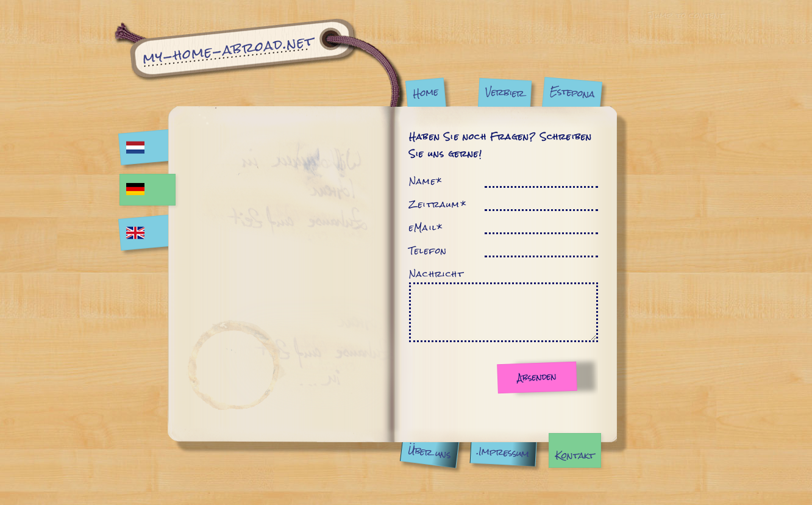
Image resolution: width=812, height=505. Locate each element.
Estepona (572, 92)
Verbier (505, 92)
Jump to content (686, 15)
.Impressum (504, 452)
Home (426, 92)
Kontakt (575, 455)
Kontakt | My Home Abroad (259, 63)
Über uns (429, 452)
